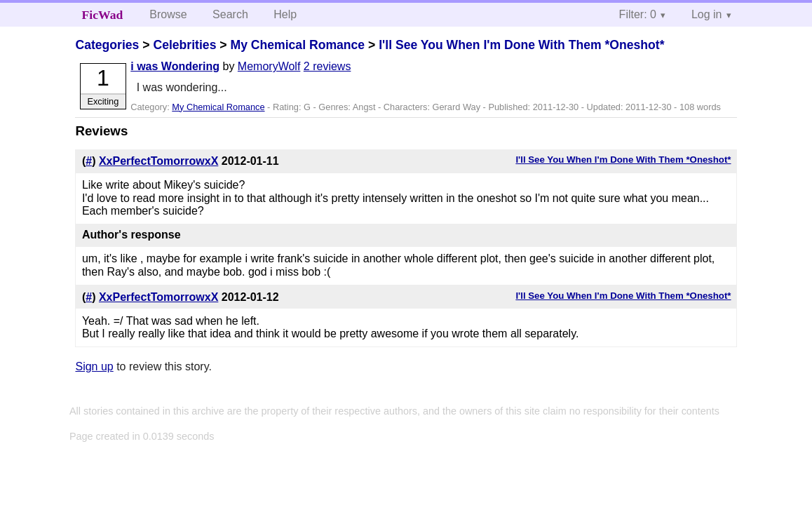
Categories (107, 45)
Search (230, 14)
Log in (707, 14)
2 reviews (327, 66)
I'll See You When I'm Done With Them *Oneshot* (521, 45)
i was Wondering (175, 66)
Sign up (94, 366)
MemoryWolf (269, 66)
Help (285, 14)
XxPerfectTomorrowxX (158, 161)
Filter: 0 (638, 14)
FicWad (103, 15)
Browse (168, 14)
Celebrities (184, 45)
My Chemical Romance (297, 45)
